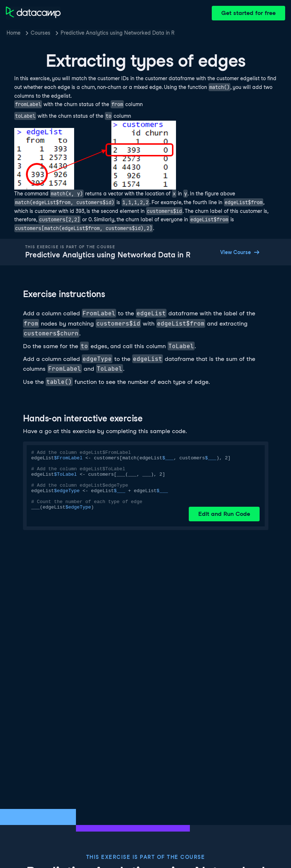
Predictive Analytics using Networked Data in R (118, 33)
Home (14, 33)
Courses (41, 33)
